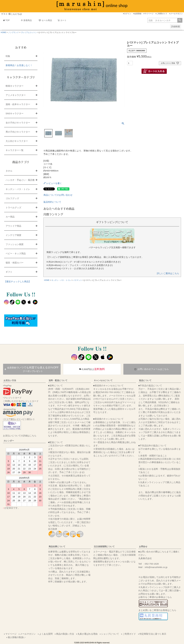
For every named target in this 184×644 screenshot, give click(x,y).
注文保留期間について (104, 546)
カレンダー (9, 441)
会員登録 (138, 14)
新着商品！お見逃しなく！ (19, 65)
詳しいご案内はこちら (168, 273)
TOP (6, 20)
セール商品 (45, 20)
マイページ (149, 14)
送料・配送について (58, 380)
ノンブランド (14, 32)
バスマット (78, 280)
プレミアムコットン (29, 32)
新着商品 (26, 20)
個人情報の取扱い (17, 637)
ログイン (128, 14)
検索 (180, 20)
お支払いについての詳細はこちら (20, 436)
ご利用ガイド (162, 14)
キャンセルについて (103, 380)
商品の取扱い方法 (65, 634)
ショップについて (110, 634)
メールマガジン (177, 14)
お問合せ (143, 546)
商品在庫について (57, 546)
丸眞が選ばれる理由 (88, 634)
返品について (145, 380)
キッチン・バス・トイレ (61, 280)
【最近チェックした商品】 (18, 281)
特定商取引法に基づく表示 (153, 634)
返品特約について (52, 202)
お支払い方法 (10, 380)
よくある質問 (46, 634)
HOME (3, 32)
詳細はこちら (79, 526)
